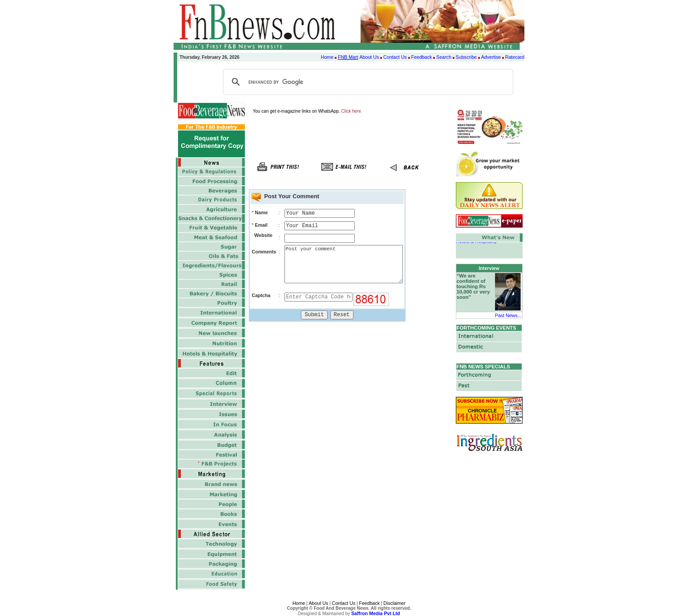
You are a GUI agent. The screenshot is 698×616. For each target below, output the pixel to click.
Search (444, 57)
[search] (367, 82)
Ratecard (515, 57)
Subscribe (466, 57)
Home (327, 57)
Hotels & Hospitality (476, 243)
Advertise (491, 57)
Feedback (422, 57)
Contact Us (395, 57)
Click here (351, 111)
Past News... (508, 315)
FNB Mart (348, 57)
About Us (369, 57)
